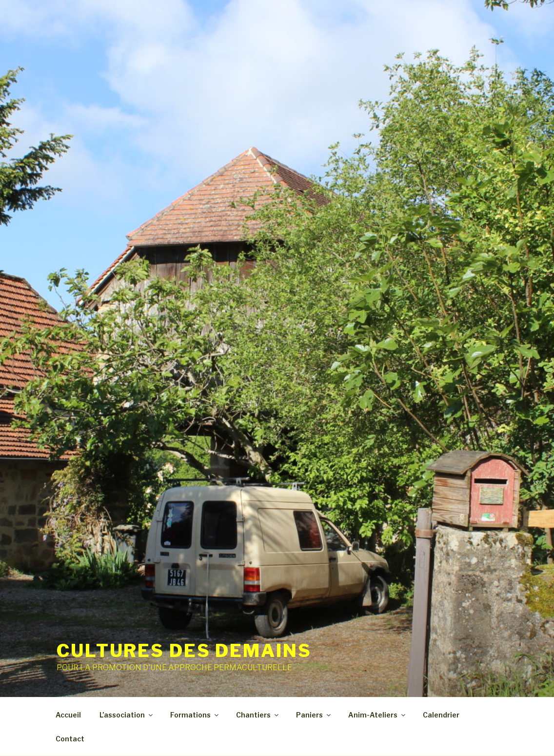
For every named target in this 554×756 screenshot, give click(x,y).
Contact (70, 739)
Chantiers (258, 715)
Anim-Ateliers (377, 715)
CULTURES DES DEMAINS (184, 651)
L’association (127, 715)
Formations (195, 715)
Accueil (68, 715)
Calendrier (441, 715)
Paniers (314, 715)
